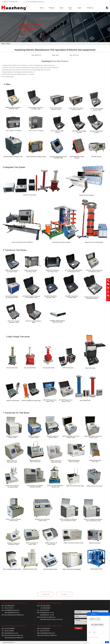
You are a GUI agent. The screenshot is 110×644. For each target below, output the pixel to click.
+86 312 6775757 (44, 631)
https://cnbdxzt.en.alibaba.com (49, 635)
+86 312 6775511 (9, 608)
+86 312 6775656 (9, 631)
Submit (78, 628)
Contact (94, 632)
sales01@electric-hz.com (11, 633)
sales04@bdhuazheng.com (47, 633)
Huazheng (46, 61)
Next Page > (64, 594)
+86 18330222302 (45, 628)
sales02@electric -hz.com (47, 613)
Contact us (90, 8)
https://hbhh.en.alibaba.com (48, 617)
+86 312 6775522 (44, 610)
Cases (79, 8)
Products (52, 8)
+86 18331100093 (45, 606)
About (61, 8)
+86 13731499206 (10, 628)
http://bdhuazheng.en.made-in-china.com (51, 619)
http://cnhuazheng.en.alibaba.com (14, 638)
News (70, 8)
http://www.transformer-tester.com (14, 635)
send (107, 642)
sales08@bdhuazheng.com (37, 2)
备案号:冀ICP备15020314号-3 (9, 642)
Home (42, 8)
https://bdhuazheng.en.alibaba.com (14, 615)
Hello (90, 632)
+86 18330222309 (45, 608)
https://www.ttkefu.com (97, 620)
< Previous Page (46, 594)
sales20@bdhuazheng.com (12, 613)
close (102, 642)
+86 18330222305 (10, 606)
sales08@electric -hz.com (47, 615)
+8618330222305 (13, 2)
